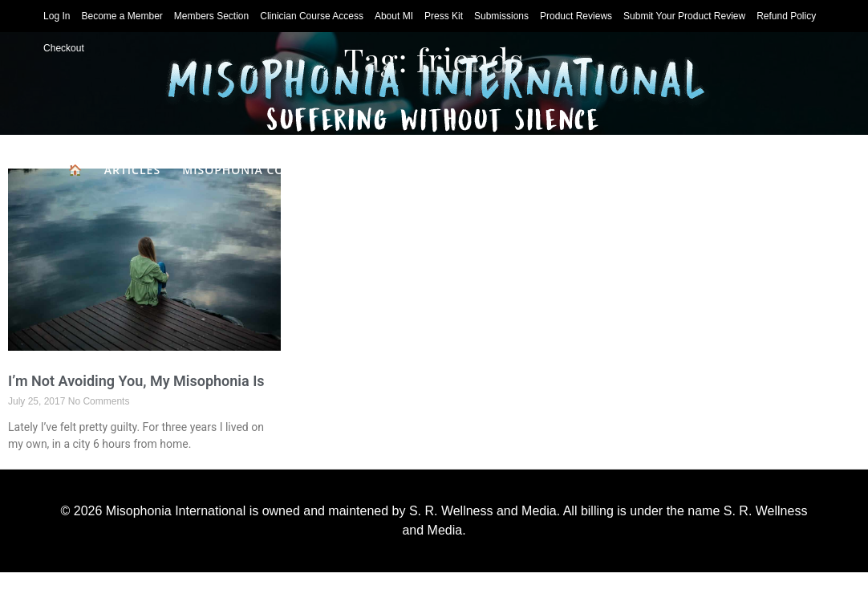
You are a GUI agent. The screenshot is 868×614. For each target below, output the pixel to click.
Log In (57, 16)
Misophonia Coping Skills (270, 170)
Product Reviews (576, 16)
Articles (132, 170)
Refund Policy (786, 16)
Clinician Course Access (312, 16)
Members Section (211, 16)
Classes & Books (402, 209)
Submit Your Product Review (684, 16)
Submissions (501, 16)
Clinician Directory (613, 170)
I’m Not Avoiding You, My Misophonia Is (136, 381)
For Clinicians (751, 170)
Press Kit (444, 16)
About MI (394, 16)
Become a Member (122, 16)
